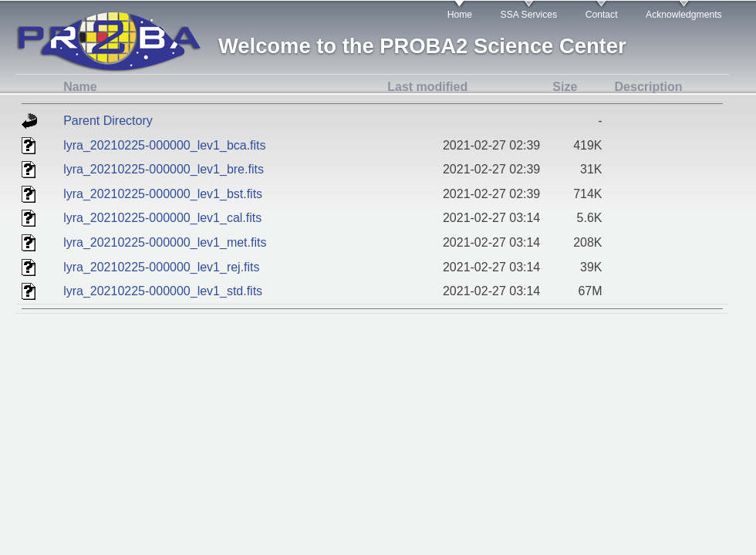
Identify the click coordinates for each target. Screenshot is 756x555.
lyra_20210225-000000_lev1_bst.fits (163, 194)
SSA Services (529, 15)
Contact (602, 15)
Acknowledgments (684, 15)
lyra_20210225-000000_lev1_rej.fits (161, 267)
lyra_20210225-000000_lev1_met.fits (165, 242)
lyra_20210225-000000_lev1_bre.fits (164, 169)
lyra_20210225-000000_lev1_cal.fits (162, 218)
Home (460, 15)
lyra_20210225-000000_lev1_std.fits (163, 291)
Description (649, 87)
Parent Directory (108, 121)
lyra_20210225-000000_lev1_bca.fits (164, 145)
